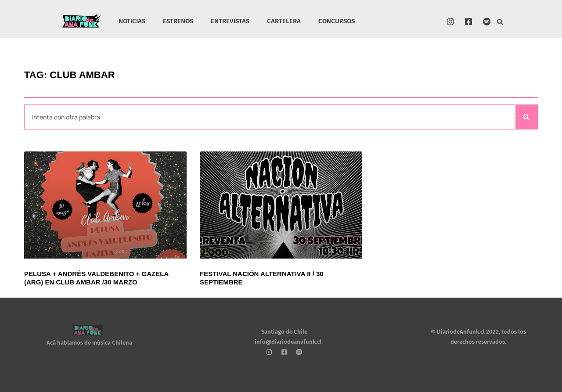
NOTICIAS (132, 21)
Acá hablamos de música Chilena (89, 343)
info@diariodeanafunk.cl (288, 342)
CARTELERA (284, 21)
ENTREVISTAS (230, 21)
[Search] (526, 117)
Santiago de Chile (284, 332)
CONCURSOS (337, 21)
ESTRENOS (178, 21)
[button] (500, 22)
